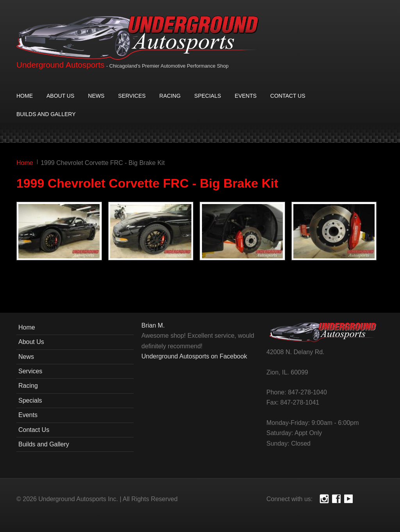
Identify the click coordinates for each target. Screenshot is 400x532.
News (96, 96)
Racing (170, 96)
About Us (60, 96)
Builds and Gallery (46, 114)
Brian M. (153, 325)
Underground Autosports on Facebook (194, 356)
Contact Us (288, 96)
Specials (207, 96)
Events (246, 96)
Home (25, 96)
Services (132, 96)
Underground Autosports (60, 65)
